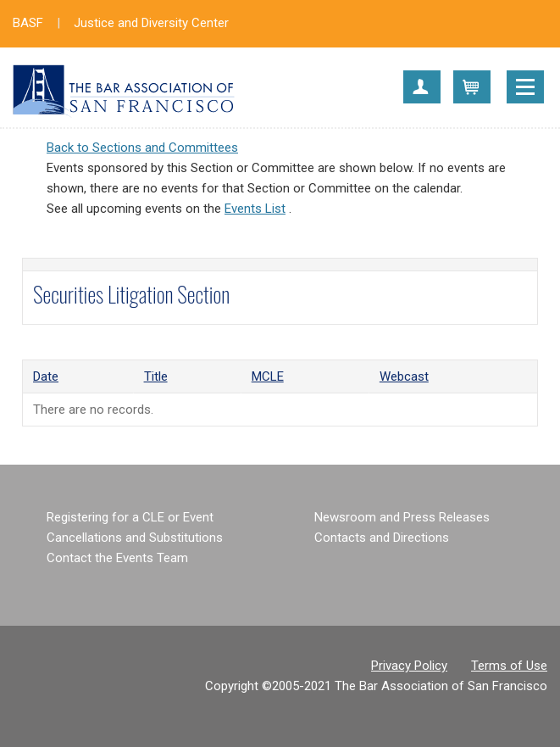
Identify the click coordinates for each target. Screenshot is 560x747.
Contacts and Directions (382, 538)
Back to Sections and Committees (142, 148)
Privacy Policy (409, 666)
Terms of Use (509, 666)
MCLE (268, 376)
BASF (28, 23)
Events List (255, 209)
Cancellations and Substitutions (135, 538)
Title (156, 376)
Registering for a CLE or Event (130, 517)
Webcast (404, 376)
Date (46, 376)
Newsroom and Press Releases (402, 517)
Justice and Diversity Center (151, 23)
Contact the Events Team (117, 558)
